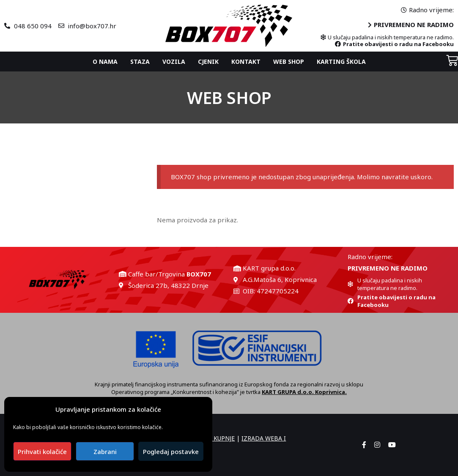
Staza (140, 62)
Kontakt (246, 62)
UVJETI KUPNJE (214, 438)
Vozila (174, 62)
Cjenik (208, 62)
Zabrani (105, 451)
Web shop (289, 62)
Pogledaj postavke (171, 451)
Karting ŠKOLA (341, 62)
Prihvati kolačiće (42, 451)
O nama (105, 62)
